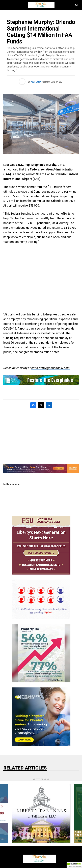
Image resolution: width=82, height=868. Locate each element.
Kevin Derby (36, 81)
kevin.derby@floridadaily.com (50, 368)
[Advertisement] (41, 278)
